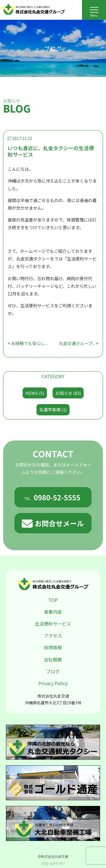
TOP (53, 600)
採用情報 (53, 647)
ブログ (53, 671)
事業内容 (53, 612)
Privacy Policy (53, 683)
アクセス (53, 635)
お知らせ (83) (68, 393)
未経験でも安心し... (29, 343)
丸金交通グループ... (77, 343)
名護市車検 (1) (53, 410)
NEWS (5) (35, 393)
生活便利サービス (53, 624)
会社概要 (53, 659)
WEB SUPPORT (53, 863)
